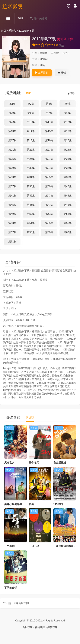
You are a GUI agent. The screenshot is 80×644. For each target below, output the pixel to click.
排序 (71, 93)
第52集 (68, 214)
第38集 (31, 186)
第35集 (49, 177)
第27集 (49, 159)
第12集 (68, 122)
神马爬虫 (40, 627)
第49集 (12, 214)
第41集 (12, 196)
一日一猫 (34, 546)
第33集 (12, 177)
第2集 (31, 104)
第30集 (31, 168)
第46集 (31, 205)
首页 (4, 31)
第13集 (12, 131)
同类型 (30, 418)
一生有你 (9, 546)
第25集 (12, 159)
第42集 (31, 196)
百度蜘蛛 (28, 627)
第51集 (49, 214)
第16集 (68, 131)
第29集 (12, 168)
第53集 (12, 223)
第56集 (68, 223)
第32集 (68, 168)
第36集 (68, 177)
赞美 (31, 504)
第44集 (68, 196)
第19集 (49, 140)
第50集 (31, 214)
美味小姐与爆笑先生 (16, 504)
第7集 (49, 113)
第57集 (12, 232)
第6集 (31, 113)
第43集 (49, 196)
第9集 (12, 122)
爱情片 (12, 31)
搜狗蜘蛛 (52, 627)
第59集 (49, 232)
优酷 (29, 93)
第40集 (68, 186)
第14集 (31, 131)
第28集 (68, 159)
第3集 (49, 104)
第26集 (31, 159)
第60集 (68, 232)
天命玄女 (9, 463)
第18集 (31, 140)
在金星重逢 (60, 463)
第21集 (12, 150)
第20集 (68, 140)
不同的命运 (11, 588)
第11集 (49, 122)
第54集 (31, 223)
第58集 (31, 232)
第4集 (68, 104)
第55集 (49, 223)
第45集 (12, 205)
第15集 (49, 131)
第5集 (12, 113)
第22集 (31, 150)
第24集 (68, 150)
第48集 (68, 205)
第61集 (12, 242)
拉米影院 (12, 6)
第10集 (31, 122)
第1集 (12, 104)
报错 (62, 73)
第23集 (49, 150)
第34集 (31, 177)
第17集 (12, 140)
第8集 (68, 113)
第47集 (49, 205)
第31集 (49, 168)
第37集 (12, 186)
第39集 (49, 186)
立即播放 (42, 73)
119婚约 (58, 504)
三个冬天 (34, 463)
